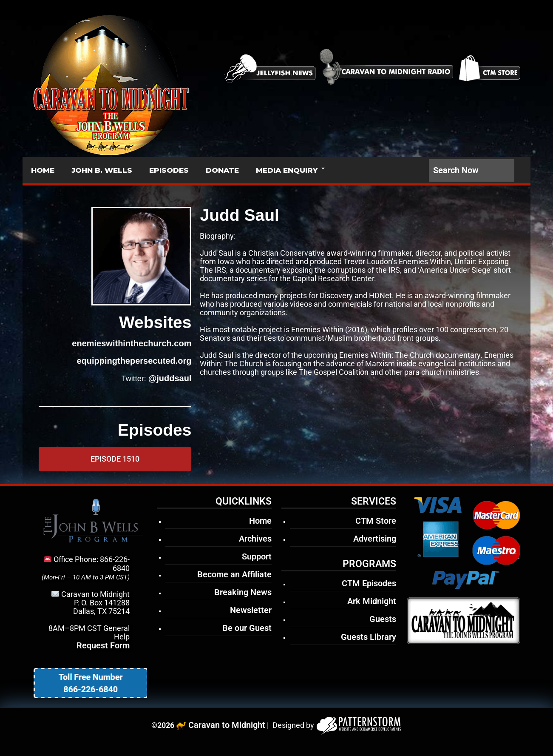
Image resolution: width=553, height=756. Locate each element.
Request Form (103, 645)
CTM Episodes (369, 583)
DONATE (222, 170)
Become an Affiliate (234, 574)
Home (260, 521)
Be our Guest (247, 628)
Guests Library (369, 637)
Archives (255, 539)
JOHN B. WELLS (102, 170)
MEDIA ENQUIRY (287, 170)
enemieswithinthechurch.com (132, 343)
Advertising (375, 539)
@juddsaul (170, 378)
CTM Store (376, 521)
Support (257, 556)
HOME (43, 170)
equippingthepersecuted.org (134, 361)
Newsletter (251, 610)
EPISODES (169, 170)
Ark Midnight (372, 601)
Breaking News (243, 592)
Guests (383, 619)
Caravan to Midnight (227, 725)
